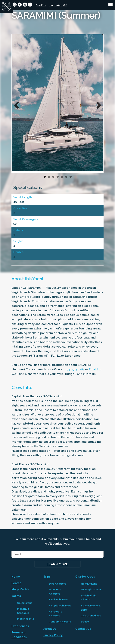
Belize (85, 622)
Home (16, 577)
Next (97, 104)
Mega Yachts (20, 589)
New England (89, 584)
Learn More (57, 564)
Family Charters (59, 599)
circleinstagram (15, 5)
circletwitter (25, 5)
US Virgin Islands (91, 589)
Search (16, 583)
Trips (47, 577)
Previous (18, 104)
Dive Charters (57, 584)
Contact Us (83, 629)
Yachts (16, 596)
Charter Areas (85, 577)
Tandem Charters (60, 622)
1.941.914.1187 (58, 5)
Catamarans (25, 603)
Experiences (20, 626)
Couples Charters (60, 606)
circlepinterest (30, 5)
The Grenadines (91, 616)
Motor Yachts (25, 619)
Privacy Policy (53, 635)
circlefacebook (20, 5)
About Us (50, 629)
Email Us (41, 5)
